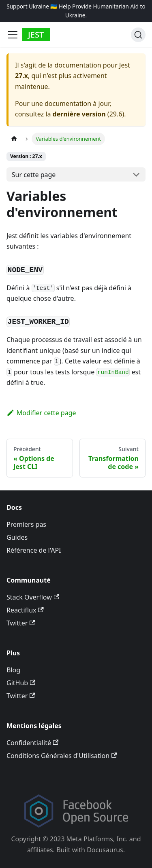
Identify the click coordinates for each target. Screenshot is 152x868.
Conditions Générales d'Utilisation (62, 756)
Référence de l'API (34, 550)
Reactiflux (25, 610)
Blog (13, 670)
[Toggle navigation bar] (13, 35)
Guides (17, 537)
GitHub (21, 683)
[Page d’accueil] (14, 139)
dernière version (79, 114)
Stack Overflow (33, 597)
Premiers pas (26, 524)
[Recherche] (138, 35)
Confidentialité (32, 743)
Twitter (21, 623)
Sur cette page (34, 175)
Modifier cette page (41, 413)
